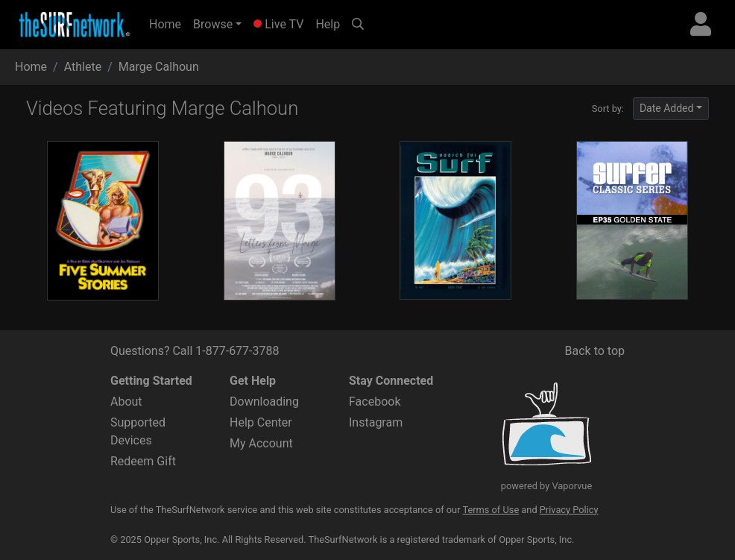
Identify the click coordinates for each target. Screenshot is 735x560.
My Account (261, 443)
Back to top (595, 351)
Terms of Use (490, 510)
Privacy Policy (569, 510)
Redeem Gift (143, 461)
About (126, 402)
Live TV (278, 24)
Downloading (264, 402)
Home (168, 23)
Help (328, 24)
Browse (213, 24)
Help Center (261, 422)
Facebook (375, 402)
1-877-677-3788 (237, 351)
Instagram (376, 422)
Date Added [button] (667, 108)
